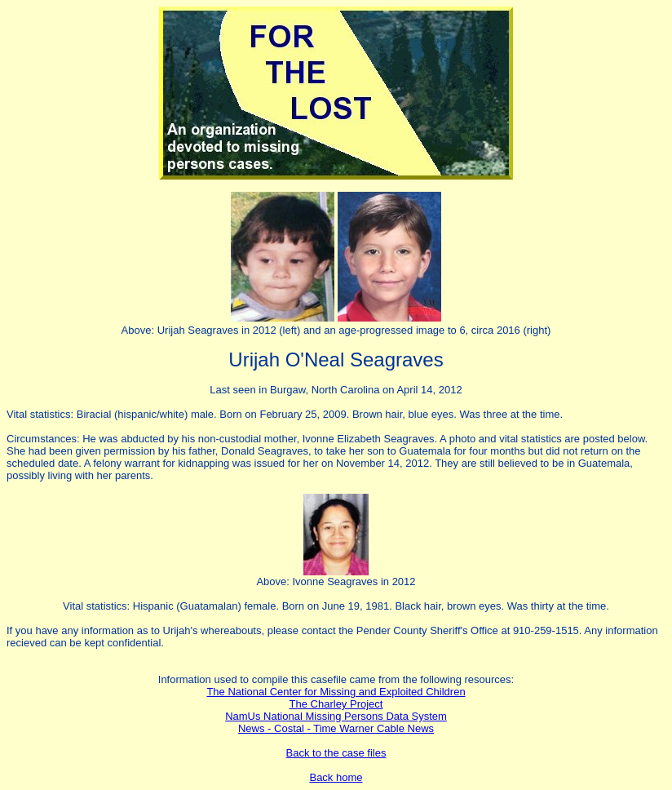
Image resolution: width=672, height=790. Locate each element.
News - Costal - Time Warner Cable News (336, 728)
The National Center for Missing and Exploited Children (336, 692)
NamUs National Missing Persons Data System (336, 716)
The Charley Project (336, 704)
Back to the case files (336, 753)
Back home (336, 777)
